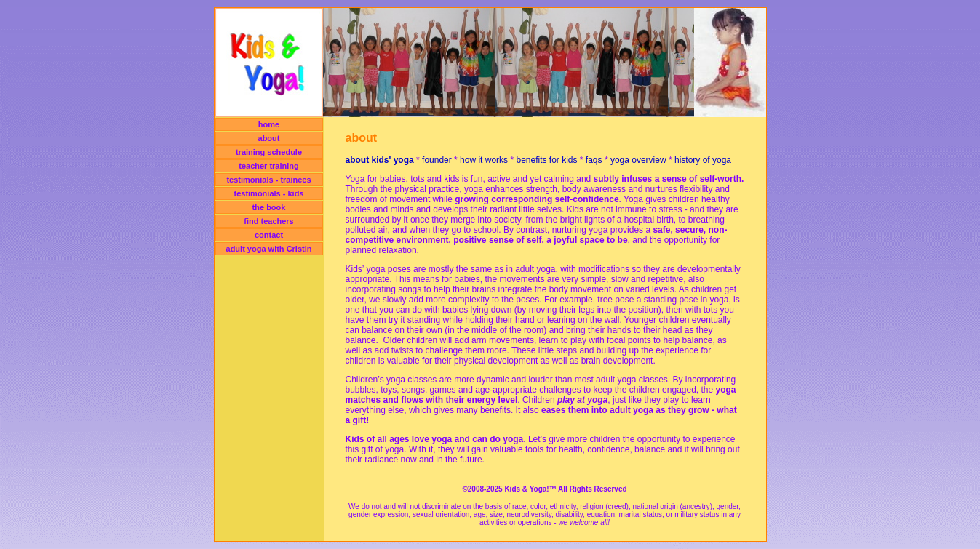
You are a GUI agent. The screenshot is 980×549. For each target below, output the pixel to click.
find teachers (268, 221)
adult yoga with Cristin (269, 249)
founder (437, 160)
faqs (594, 160)
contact (269, 235)
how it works (484, 160)
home (269, 124)
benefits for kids (546, 160)
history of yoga (703, 160)
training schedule (269, 152)
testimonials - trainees (268, 180)
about (269, 138)
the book (269, 207)
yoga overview (638, 160)
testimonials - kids (269, 193)
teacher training (269, 166)
